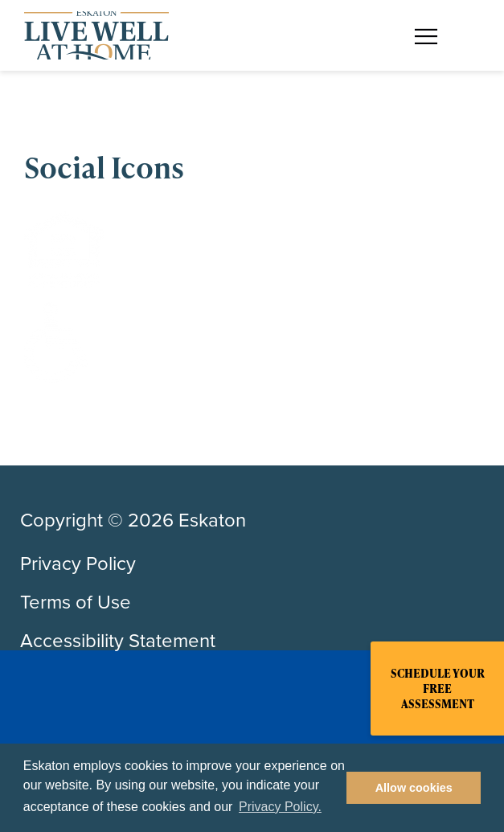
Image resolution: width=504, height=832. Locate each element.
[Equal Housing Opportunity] (252, 250)
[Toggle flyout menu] (434, 35)
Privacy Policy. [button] (280, 807)
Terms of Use (76, 602)
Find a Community (291, 22)
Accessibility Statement (118, 641)
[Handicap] (252, 342)
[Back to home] (96, 35)
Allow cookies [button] (414, 788)
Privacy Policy (78, 564)
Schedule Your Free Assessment (438, 689)
